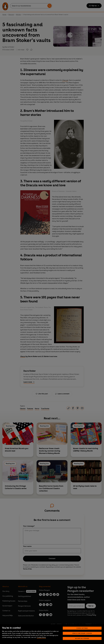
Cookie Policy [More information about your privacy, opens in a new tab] (41, 637)
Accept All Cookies (82, 638)
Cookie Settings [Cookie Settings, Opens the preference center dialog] (82, 628)
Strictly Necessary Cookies (82, 633)
